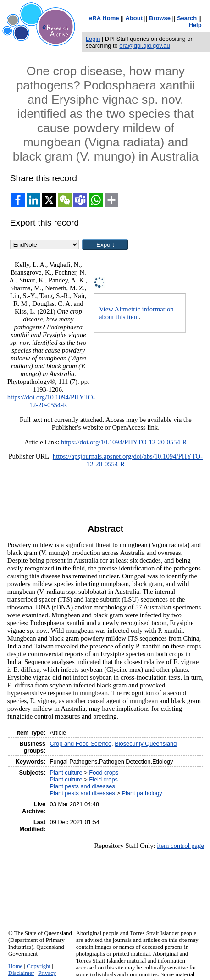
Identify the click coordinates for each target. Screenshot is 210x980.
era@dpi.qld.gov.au (144, 46)
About (134, 18)
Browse (160, 18)
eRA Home (104, 18)
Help (195, 25)
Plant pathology (142, 793)
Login (93, 39)
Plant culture (66, 772)
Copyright (39, 966)
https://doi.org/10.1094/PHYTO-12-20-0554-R (51, 401)
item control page (180, 846)
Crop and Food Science (81, 744)
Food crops (104, 772)
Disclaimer (21, 973)
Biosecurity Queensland (146, 744)
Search (187, 18)
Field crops (103, 779)
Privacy (47, 973)
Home (15, 966)
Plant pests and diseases (83, 786)
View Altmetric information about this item (136, 313)
